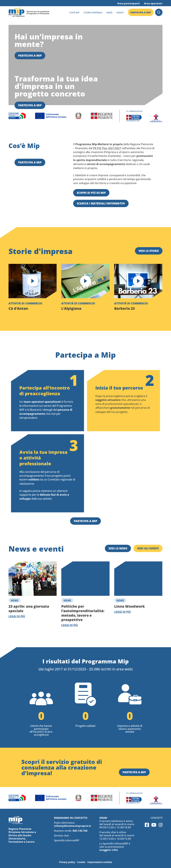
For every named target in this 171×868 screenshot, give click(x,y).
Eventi (120, 13)
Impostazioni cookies (100, 862)
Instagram (161, 825)
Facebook (147, 825)
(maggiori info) (109, 850)
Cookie (81, 862)
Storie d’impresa (93, 13)
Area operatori (153, 3)
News (109, 13)
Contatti (157, 818)
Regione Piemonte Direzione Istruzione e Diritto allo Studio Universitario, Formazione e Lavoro (22, 835)
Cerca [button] (159, 12)
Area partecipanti (129, 3)
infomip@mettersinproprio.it (72, 826)
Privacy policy (67, 862)
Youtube (154, 825)
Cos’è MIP (74, 13)
